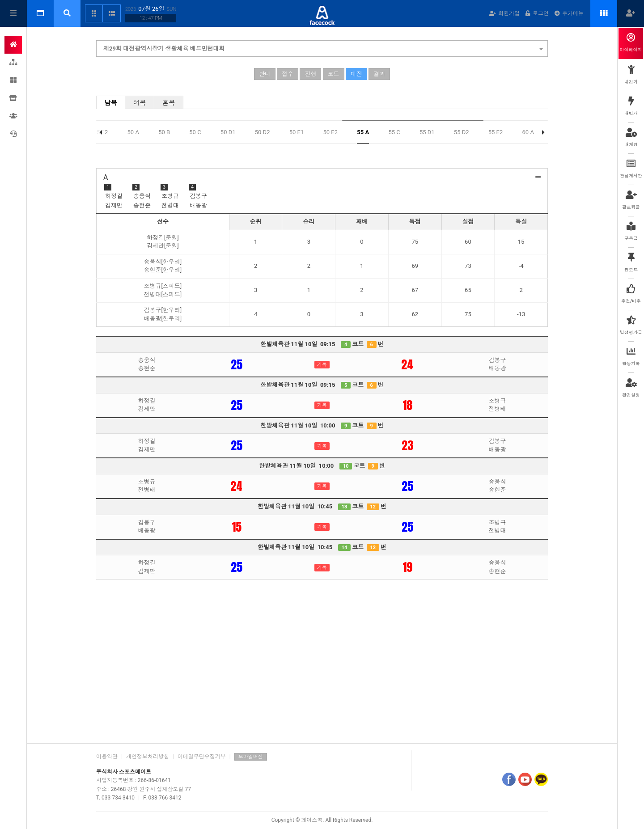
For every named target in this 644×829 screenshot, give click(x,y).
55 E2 (496, 132)
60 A (528, 132)
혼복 (169, 103)
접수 (288, 74)
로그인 (537, 13)
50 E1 (297, 132)
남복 (111, 103)
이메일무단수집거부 (202, 757)
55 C (394, 132)
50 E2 (330, 132)
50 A (133, 132)
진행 (310, 74)
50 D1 (228, 132)
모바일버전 (251, 757)
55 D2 (462, 132)
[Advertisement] (322, 667)
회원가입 (504, 13)
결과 (379, 74)
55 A (363, 132)
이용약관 (107, 757)
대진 (356, 74)
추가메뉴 (569, 13)
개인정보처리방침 (148, 757)
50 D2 (263, 132)
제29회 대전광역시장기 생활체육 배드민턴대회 (323, 47)
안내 (265, 74)
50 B (164, 132)
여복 (140, 103)
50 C (195, 132)
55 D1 (427, 132)
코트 (334, 74)
